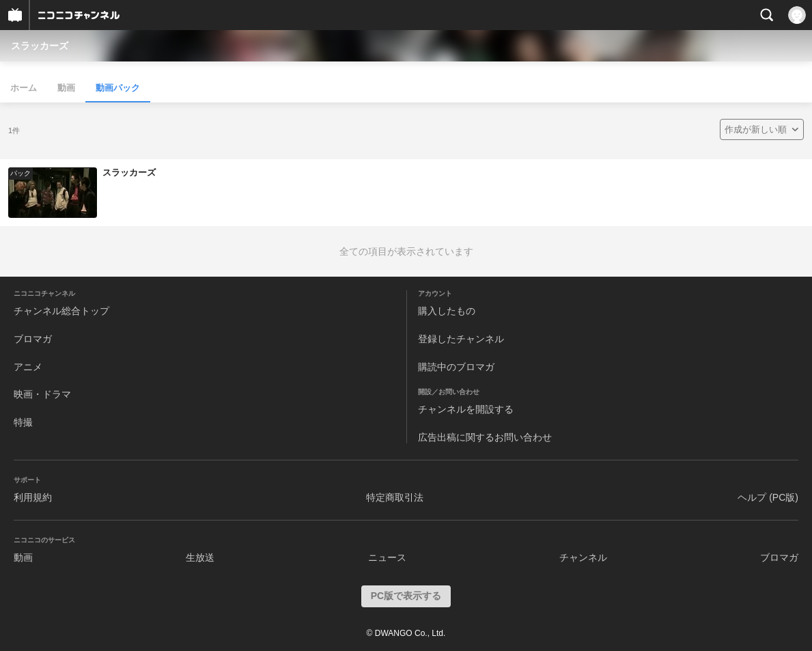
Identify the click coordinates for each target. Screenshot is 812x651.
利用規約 (33, 497)
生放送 (200, 557)
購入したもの (447, 311)
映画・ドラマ (42, 394)
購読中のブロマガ (456, 367)
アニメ (28, 367)
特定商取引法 (395, 497)
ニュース (387, 557)
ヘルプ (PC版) (768, 497)
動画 (66, 88)
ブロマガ (33, 339)
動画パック (118, 88)
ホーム (24, 88)
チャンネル (583, 557)
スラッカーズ (40, 46)
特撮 (23, 422)
